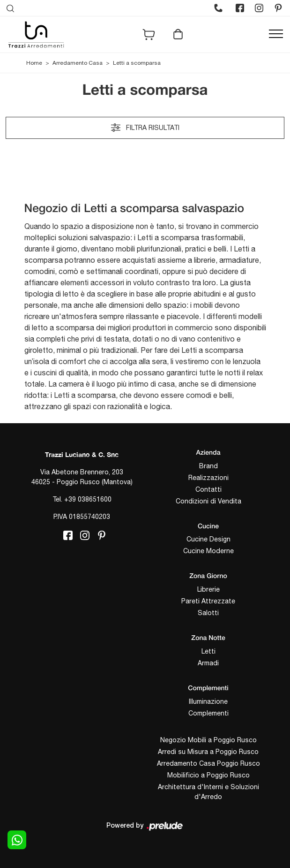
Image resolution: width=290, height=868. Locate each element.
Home (34, 63)
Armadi (208, 663)
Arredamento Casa (78, 63)
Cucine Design (208, 539)
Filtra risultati (145, 128)
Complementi (208, 713)
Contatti (208, 489)
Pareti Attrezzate (208, 601)
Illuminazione (208, 701)
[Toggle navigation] (276, 34)
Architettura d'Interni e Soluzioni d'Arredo (208, 792)
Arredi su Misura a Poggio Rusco (208, 752)
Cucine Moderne (208, 551)
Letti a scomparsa (137, 63)
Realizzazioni (208, 478)
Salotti (208, 613)
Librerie (208, 589)
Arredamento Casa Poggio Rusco (208, 763)
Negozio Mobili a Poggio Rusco (208, 740)
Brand (208, 466)
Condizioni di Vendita (208, 501)
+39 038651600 (88, 499)
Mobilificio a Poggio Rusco (208, 775)
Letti (208, 651)
